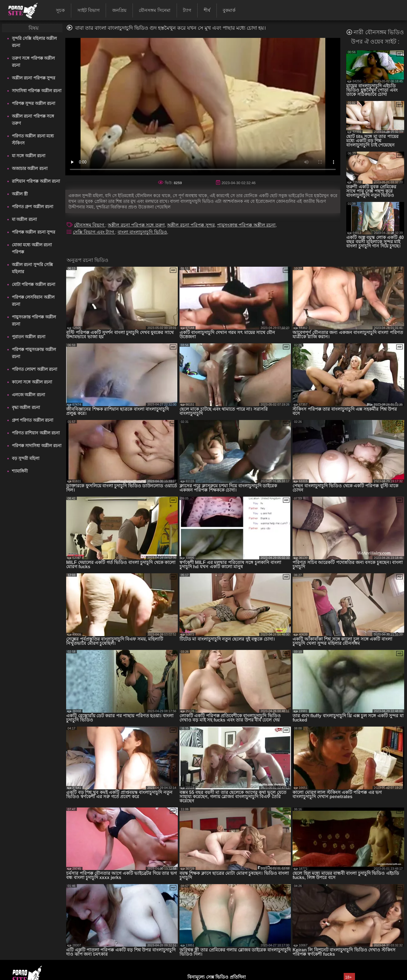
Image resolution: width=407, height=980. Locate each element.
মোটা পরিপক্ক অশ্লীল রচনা (33, 284)
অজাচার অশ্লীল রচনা (30, 168)
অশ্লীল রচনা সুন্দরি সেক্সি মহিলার (32, 268)
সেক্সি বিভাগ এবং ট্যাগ (94, 232)
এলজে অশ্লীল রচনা (28, 395)
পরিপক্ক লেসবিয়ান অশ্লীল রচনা (33, 301)
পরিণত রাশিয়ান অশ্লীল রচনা (36, 433)
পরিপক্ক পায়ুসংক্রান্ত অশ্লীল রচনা (34, 353)
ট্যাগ (187, 10)
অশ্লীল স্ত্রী (20, 194)
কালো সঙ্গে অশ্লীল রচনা (32, 382)
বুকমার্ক (229, 10)
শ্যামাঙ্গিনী (20, 471)
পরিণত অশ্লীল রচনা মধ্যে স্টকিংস (33, 139)
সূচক (60, 10)
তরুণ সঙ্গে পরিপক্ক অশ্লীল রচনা (33, 62)
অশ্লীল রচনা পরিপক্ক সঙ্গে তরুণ (33, 120)
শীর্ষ (207, 10)
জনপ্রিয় (119, 10)
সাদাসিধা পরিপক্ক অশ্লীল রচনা (37, 91)
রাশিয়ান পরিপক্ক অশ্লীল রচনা (36, 181)
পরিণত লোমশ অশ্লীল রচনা (34, 369)
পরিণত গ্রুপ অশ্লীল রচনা (33, 207)
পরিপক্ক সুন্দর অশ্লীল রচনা (33, 103)
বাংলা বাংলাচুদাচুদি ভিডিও (142, 232)
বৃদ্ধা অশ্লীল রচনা (26, 407)
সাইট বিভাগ (88, 10)
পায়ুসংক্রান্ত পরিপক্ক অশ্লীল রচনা (34, 320)
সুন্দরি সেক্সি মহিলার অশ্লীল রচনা (34, 42)
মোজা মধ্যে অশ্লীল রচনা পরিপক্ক (32, 248)
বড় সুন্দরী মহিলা (25, 458)
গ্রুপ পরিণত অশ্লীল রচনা (33, 420)
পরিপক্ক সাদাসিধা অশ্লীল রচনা (37, 446)
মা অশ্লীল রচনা (24, 219)
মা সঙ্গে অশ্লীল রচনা (29, 156)
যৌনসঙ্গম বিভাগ (90, 225)
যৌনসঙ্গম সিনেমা (154, 10)
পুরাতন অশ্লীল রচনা (28, 337)
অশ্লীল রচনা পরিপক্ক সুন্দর (33, 78)
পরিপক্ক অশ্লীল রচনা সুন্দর (33, 232)
